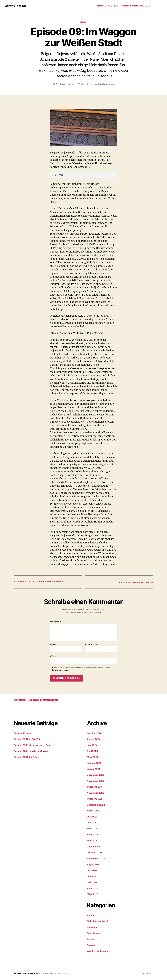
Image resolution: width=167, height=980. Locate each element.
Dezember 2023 (96, 775)
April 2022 (93, 835)
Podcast (92, 945)
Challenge (93, 927)
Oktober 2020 (95, 853)
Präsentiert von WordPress (57, 973)
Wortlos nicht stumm (99, 951)
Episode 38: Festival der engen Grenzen (36, 745)
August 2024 (95, 739)
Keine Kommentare (107, 85)
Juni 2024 (93, 745)
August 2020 (95, 864)
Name (53, 645)
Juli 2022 (92, 817)
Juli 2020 (92, 870)
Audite (91, 915)
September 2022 (97, 805)
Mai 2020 (92, 882)
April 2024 (93, 751)
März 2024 (93, 757)
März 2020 (93, 894)
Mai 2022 (92, 829)
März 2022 (93, 841)
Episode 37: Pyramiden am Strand (33, 751)
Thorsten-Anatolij (67, 85)
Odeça (83, 22)
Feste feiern (94, 933)
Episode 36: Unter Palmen (28, 757)
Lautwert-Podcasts (17, 6)
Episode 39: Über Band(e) (28, 739)
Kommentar (55, 622)
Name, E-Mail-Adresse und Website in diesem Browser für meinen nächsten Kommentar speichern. (81, 669)
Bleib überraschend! (99, 921)
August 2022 (95, 811)
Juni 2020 (93, 876)
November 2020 (96, 847)
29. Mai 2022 (86, 85)
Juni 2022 (93, 823)
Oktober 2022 (95, 799)
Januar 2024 (94, 769)
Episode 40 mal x (24, 733)
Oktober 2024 (95, 733)
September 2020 (97, 858)
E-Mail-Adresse (92, 645)
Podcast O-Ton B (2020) (108, 6)
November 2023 (96, 781)
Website (53, 656)
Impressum (21, 700)
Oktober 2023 (95, 787)
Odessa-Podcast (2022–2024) (136, 6)
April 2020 (93, 888)
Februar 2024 (95, 763)
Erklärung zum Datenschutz (50, 700)
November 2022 (96, 793)
